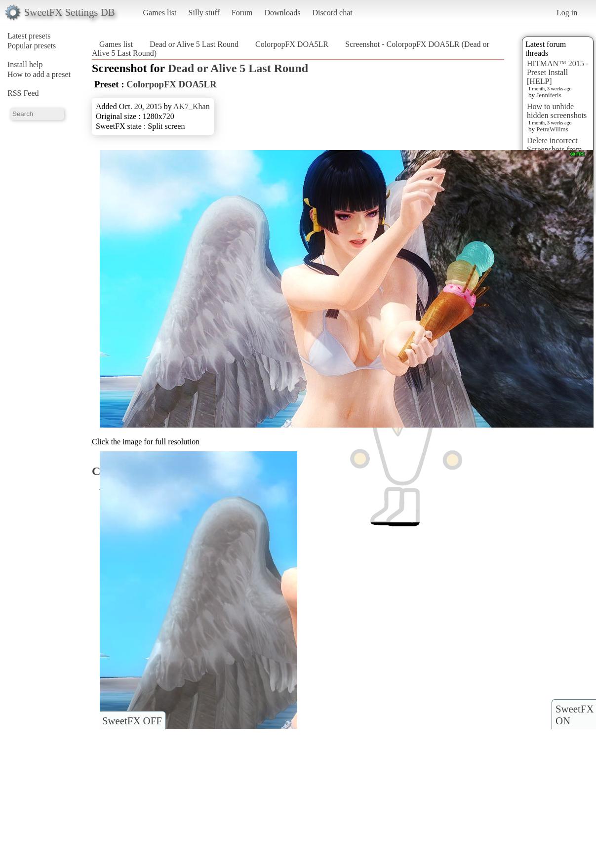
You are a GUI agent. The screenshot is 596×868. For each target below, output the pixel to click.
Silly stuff (204, 13)
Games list (160, 13)
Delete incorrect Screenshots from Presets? (555, 149)
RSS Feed (23, 93)
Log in (567, 13)
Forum (242, 13)
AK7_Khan (192, 106)
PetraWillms (552, 129)
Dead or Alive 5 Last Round (194, 44)
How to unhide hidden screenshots (557, 111)
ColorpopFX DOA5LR (292, 44)
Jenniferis (549, 95)
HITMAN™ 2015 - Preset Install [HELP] (558, 72)
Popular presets (32, 46)
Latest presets (29, 36)
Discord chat (332, 13)
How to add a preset (39, 74)
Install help (25, 64)
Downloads (282, 13)
